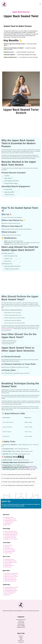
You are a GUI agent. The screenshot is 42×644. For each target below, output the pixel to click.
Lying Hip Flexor (8, 523)
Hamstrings (6, 529)
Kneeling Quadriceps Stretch (11, 590)
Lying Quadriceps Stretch (10, 589)
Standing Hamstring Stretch (11, 534)
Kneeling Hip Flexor (9, 517)
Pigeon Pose (7, 525)
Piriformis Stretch (8, 553)
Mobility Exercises (21, 627)
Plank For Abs (8, 567)
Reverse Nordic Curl (9, 593)
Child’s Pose (7, 547)
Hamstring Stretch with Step (11, 533)
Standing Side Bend (9, 565)
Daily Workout (21, 624)
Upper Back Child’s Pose (10, 578)
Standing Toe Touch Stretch (11, 539)
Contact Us (21, 642)
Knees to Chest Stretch (10, 550)
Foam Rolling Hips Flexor (10, 519)
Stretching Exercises (21, 620)
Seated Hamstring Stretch (10, 536)
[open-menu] (40, 4)
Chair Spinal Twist (9, 548)
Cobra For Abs (8, 564)
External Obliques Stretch (10, 561)
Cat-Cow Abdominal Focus (11, 562)
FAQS (21, 639)
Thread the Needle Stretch (11, 579)
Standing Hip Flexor (9, 522)
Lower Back (6, 543)
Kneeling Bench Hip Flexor (11, 520)
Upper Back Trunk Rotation (11, 575)
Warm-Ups (21, 621)
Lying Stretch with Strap (10, 537)
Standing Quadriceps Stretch (11, 587)
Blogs (21, 638)
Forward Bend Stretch (10, 551)
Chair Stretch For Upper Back (11, 573)
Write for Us (21, 641)
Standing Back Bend (9, 559)
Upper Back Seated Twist (10, 581)
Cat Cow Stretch (8, 545)
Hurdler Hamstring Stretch (11, 531)
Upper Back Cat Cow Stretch (11, 576)
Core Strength (21, 623)
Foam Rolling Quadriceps (10, 592)
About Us (21, 636)
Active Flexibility (21, 626)
